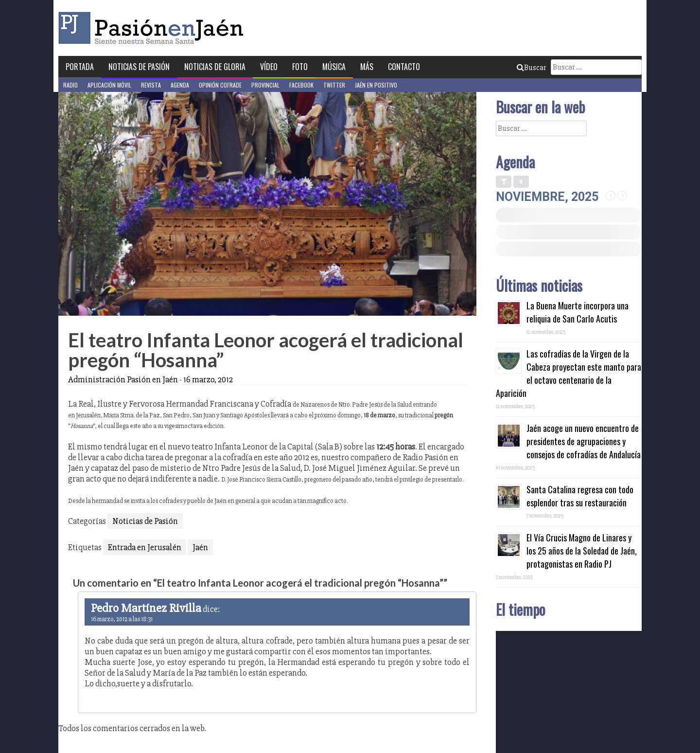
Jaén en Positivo (376, 85)
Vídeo (269, 67)
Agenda (180, 85)
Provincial (265, 85)
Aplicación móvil (109, 85)
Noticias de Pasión (139, 67)
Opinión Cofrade (220, 85)
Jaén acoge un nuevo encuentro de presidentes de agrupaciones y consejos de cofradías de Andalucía (584, 441)
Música (334, 67)
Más (367, 67)
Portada (80, 67)
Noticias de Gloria (215, 67)
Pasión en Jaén (154, 28)
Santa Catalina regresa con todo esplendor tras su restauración (580, 496)
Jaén (200, 547)
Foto (300, 67)
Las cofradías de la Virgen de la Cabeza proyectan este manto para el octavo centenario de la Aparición (569, 373)
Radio (70, 85)
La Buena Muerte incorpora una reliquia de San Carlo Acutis (577, 312)
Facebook (301, 85)
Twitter (334, 85)
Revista (151, 85)
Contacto (404, 67)
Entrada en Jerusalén (145, 547)
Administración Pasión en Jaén (123, 379)
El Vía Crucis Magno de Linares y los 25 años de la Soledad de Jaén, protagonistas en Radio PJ (582, 551)
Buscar (531, 68)
